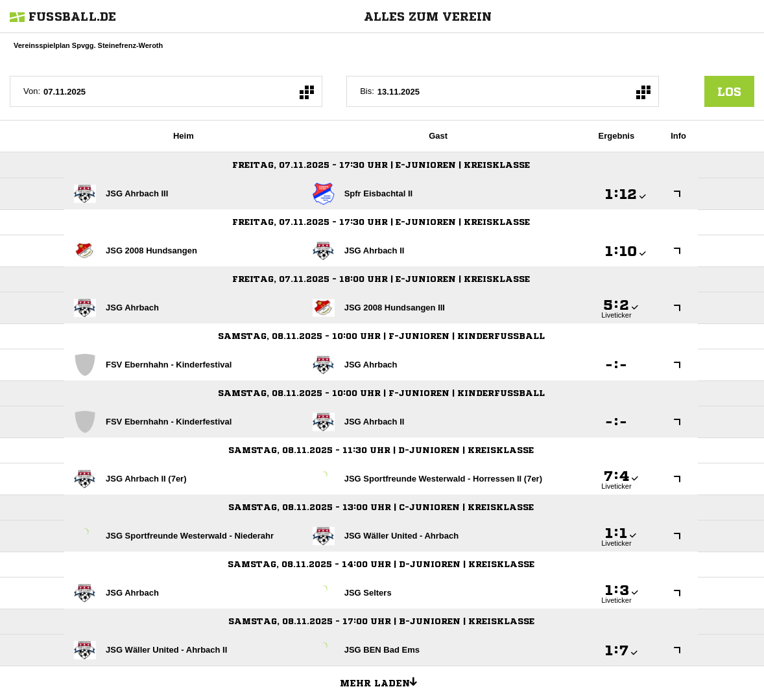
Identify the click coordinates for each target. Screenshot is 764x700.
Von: (32, 91)
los (729, 91)
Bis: (367, 91)
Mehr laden (383, 681)
